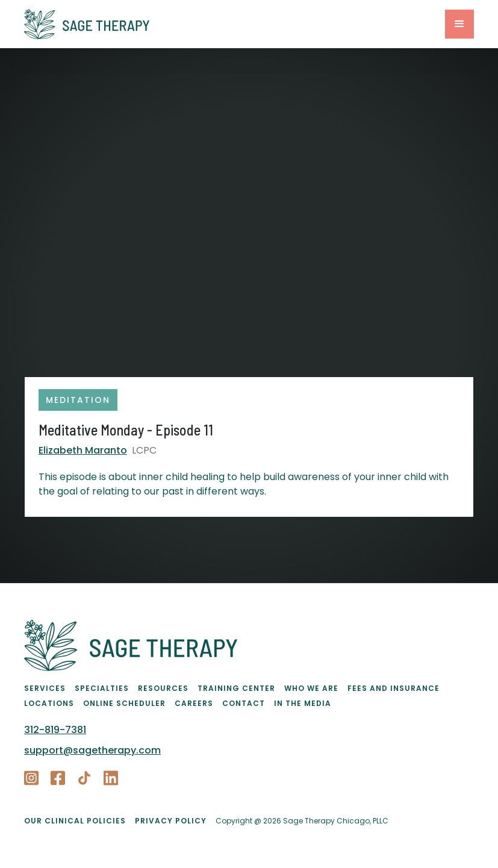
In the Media (303, 703)
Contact (244, 703)
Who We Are (311, 688)
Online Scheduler (124, 703)
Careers (194, 703)
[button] (459, 24)
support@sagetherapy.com (92, 750)
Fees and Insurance (394, 688)
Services (45, 688)
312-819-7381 (55, 730)
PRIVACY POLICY (171, 821)
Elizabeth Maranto (83, 450)
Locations (49, 703)
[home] (235, 24)
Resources (163, 688)
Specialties (102, 688)
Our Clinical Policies (75, 821)
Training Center (236, 688)
